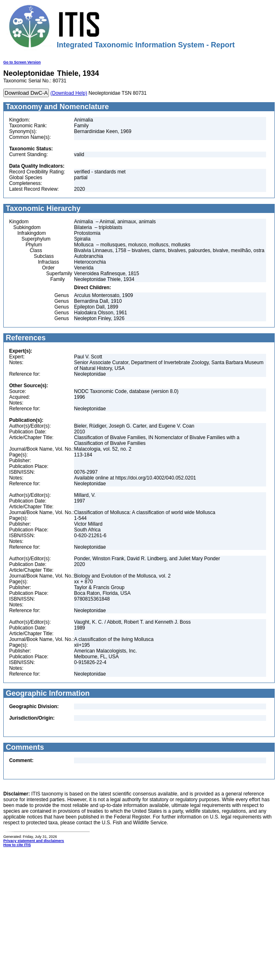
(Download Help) (69, 93)
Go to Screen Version (22, 62)
